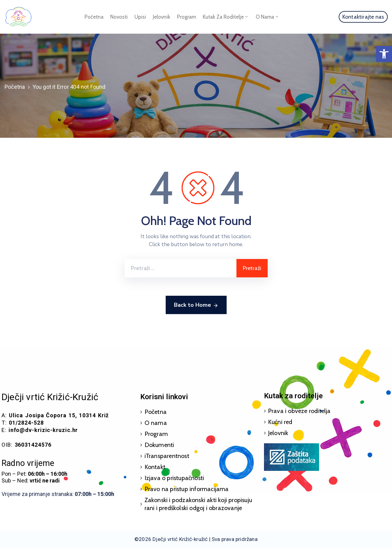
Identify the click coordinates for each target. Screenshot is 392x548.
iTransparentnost (167, 456)
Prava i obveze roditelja (299, 411)
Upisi (140, 17)
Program (187, 17)
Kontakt (155, 467)
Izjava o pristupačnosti (174, 478)
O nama (268, 17)
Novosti (119, 17)
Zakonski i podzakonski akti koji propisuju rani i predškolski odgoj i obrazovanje (198, 504)
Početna (94, 17)
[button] (384, 54)
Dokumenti (159, 445)
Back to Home (196, 305)
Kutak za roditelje (226, 17)
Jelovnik (162, 17)
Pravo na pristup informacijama (187, 489)
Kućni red (280, 422)
